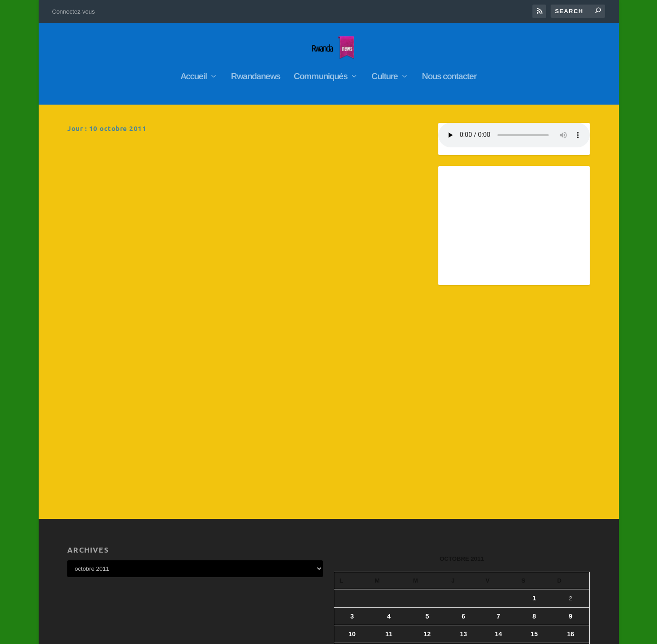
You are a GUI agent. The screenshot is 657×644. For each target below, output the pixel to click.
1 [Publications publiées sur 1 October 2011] (534, 479)
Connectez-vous (74, 12)
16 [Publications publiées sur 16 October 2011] (571, 515)
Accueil (194, 72)
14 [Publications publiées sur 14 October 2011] (498, 515)
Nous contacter (449, 72)
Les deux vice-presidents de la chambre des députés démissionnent (152, 155)
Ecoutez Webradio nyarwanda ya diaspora (334, 273)
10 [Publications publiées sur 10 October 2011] (352, 515)
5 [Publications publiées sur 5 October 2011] (427, 497)
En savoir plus (107, 231)
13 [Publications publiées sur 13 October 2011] (463, 515)
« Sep (342, 582)
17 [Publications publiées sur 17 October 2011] (352, 533)
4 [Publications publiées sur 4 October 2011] (389, 497)
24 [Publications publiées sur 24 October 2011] (352, 550)
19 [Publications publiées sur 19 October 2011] (427, 533)
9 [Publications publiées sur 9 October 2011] (571, 497)
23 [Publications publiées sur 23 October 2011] (571, 533)
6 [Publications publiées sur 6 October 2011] (463, 497)
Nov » (365, 582)
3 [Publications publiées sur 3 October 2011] (352, 497)
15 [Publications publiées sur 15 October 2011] (534, 515)
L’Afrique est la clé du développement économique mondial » (328, 155)
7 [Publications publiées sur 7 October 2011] (498, 497)
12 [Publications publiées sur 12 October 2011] (427, 515)
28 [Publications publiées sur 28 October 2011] (498, 550)
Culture (385, 72)
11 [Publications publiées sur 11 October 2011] (389, 515)
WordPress (186, 633)
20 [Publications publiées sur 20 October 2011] (463, 533)
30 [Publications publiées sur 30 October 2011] (571, 550)
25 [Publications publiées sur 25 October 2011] (389, 550)
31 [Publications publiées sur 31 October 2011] (352, 568)
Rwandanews (256, 72)
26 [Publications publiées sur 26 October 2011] (427, 550)
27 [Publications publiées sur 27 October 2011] (463, 550)
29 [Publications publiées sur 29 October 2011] (534, 550)
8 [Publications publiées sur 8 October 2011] (534, 497)
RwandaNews (130, 173)
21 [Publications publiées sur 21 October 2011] (498, 533)
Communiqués (321, 72)
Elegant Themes (115, 633)
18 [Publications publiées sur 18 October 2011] (389, 533)
